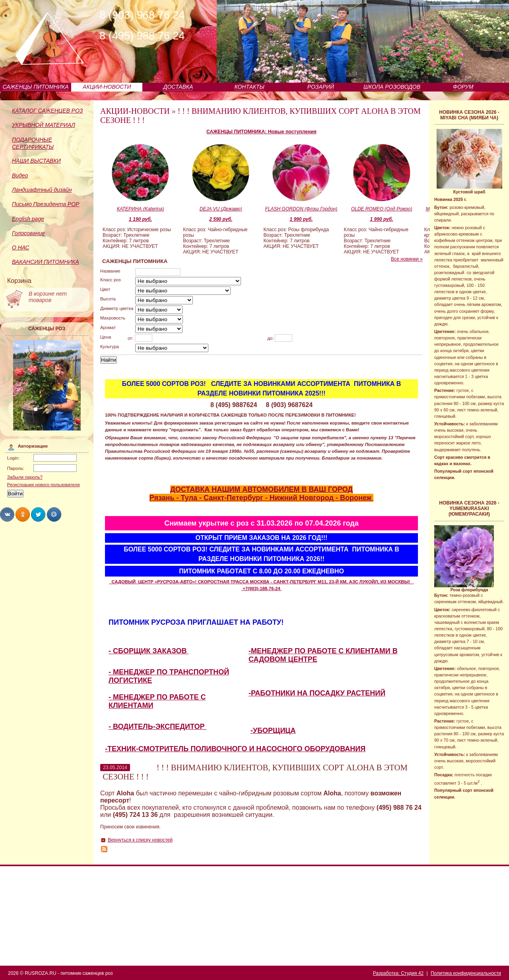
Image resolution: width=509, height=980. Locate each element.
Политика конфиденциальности (466, 973)
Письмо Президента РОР (46, 204)
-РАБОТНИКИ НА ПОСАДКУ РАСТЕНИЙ (317, 693)
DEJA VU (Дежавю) (221, 209)
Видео (20, 175)
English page (28, 219)
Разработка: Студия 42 (398, 973)
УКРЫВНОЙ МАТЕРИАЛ (44, 125)
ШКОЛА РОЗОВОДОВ (392, 87)
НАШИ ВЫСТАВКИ (36, 161)
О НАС (21, 247)
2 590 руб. (221, 219)
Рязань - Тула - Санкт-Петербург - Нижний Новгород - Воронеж (262, 498)
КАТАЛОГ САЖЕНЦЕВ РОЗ (47, 111)
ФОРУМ (463, 87)
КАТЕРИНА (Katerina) (141, 209)
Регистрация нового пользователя (44, 485)
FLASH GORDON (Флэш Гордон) (301, 209)
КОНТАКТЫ (249, 87)
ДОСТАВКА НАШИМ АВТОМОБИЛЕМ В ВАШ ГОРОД (261, 489)
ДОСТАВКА (178, 87)
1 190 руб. (140, 219)
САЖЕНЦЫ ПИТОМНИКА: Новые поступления (261, 132)
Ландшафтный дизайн (42, 190)
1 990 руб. (301, 219)
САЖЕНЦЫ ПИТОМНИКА (36, 87)
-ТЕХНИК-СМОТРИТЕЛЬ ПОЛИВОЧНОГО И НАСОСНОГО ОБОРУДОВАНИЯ (235, 749)
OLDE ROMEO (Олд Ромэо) (382, 209)
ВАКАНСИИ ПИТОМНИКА (46, 262)
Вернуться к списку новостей (140, 840)
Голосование (28, 233)
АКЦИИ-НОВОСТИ (107, 87)
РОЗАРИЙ (321, 87)
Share (7, 514)
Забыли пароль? (25, 477)
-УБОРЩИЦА (273, 731)
